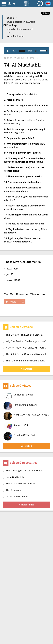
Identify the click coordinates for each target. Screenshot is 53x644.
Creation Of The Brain (20, 436)
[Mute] (36, 51)
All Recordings (27, 505)
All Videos (27, 446)
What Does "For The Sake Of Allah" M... (27, 416)
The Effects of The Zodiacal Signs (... (25, 335)
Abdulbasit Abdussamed (20, 29)
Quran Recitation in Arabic (21, 22)
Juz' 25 (10, 274)
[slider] (22, 51)
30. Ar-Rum (13, 269)
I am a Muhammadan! (20, 406)
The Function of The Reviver (21, 484)
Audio (17, 302)
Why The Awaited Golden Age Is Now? (26, 341)
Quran (10, 18)
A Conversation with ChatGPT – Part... (26, 348)
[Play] (8, 51)
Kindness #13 (16, 426)
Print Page (10, 25)
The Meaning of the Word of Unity (24, 471)
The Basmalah (13, 490)
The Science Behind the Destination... (26, 361)
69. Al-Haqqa (13, 280)
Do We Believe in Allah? (18, 496)
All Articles (27, 369)
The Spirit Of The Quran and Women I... (27, 354)
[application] (26, 51)
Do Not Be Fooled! (18, 396)
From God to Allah (16, 477)
